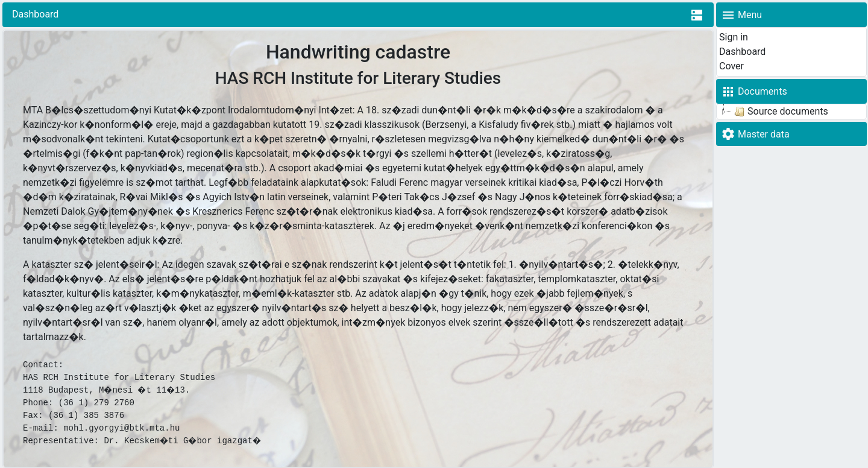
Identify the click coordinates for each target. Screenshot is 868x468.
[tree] (791, 112)
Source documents (780, 112)
